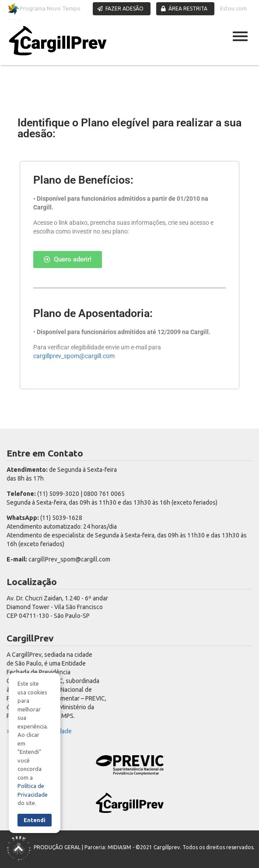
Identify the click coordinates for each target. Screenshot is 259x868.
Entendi (35, 820)
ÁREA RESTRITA (184, 9)
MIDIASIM (119, 847)
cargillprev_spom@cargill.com (74, 356)
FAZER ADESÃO (121, 9)
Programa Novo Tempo (44, 9)
